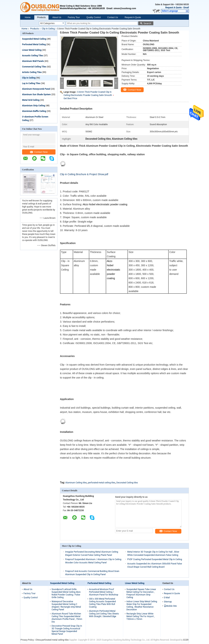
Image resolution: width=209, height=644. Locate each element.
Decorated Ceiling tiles (127, 483)
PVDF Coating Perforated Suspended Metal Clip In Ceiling (155, 559)
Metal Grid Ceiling (31, 100)
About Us (57, 17)
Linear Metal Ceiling (32, 50)
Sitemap (168, 602)
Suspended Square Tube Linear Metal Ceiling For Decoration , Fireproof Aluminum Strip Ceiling (141, 593)
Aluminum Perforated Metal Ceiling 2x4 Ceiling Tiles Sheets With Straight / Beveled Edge (104, 614)
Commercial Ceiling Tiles (34, 67)
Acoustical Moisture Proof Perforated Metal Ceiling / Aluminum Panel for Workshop (104, 592)
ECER (186, 640)
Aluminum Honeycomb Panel (36, 89)
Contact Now (39, 152)
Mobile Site (170, 606)
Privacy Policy (27, 640)
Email (186, 8)
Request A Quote (174, 8)
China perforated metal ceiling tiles (52, 640)
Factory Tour (74, 17)
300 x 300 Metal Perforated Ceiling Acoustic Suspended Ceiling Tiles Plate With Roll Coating (102, 603)
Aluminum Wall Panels (33, 61)
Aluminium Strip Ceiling (34, 106)
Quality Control (93, 17)
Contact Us (113, 17)
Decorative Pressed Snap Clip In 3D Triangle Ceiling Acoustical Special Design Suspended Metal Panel (67, 630)
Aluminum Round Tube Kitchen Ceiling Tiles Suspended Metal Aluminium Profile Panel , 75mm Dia (67, 618)
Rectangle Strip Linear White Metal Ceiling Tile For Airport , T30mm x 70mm (141, 616)
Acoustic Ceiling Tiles (33, 56)
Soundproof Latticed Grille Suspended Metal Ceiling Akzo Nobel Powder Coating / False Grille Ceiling (66, 593)
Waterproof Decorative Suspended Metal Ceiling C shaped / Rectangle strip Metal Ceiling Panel (66, 606)
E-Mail (167, 598)
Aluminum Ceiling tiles (76, 483)
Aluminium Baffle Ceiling (34, 111)
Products (41, 17)
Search (147, 23)
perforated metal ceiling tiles (102, 483)
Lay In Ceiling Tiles (31, 83)
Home (28, 17)
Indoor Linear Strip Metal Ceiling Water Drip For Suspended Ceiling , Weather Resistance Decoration (142, 606)
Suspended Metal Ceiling (34, 39)
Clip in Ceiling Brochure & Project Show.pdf (84, 174)
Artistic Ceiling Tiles (32, 72)
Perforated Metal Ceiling (34, 44)
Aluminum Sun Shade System (36, 94)
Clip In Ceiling (48, 29)
